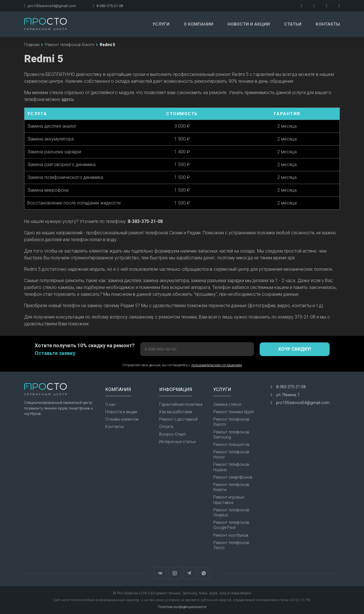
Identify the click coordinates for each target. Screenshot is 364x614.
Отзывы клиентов (122, 419)
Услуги (161, 24)
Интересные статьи (177, 442)
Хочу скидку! (295, 349)
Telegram (189, 573)
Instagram (175, 573)
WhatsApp (204, 573)
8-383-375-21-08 (108, 6)
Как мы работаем (176, 412)
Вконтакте (160, 573)
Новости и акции (249, 24)
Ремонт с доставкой (178, 419)
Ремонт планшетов (231, 445)
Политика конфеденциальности (182, 607)
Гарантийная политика (181, 404)
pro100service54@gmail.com (50, 6)
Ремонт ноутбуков (231, 535)
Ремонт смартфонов (233, 477)
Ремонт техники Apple (233, 412)
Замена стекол (227, 404)
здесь (68, 99)
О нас (110, 404)
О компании (198, 24)
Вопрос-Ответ (173, 434)
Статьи (293, 24)
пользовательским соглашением (217, 365)
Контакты (328, 24)
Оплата (166, 427)
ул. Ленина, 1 (288, 395)
